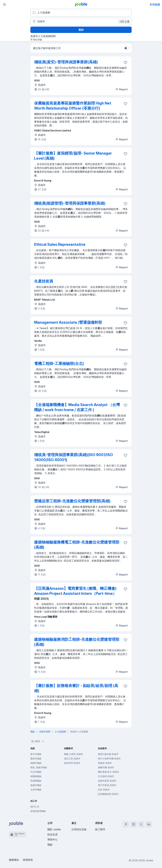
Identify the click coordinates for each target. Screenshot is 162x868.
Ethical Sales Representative (60, 244)
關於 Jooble (54, 829)
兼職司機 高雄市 (106, 767)
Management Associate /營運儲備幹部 (68, 322)
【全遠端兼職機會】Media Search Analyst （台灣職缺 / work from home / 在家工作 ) (77, 407)
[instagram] (134, 824)
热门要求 (38, 741)
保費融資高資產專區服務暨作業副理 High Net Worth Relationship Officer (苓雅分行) (73, 106)
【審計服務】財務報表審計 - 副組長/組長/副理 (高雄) (76, 688)
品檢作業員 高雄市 (107, 781)
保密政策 (28, 860)
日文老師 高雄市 (106, 776)
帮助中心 (53, 839)
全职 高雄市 (104, 790)
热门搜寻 (100, 829)
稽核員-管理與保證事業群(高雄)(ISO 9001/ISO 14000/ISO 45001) (73, 457)
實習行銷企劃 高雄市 (108, 754)
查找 (81, 30)
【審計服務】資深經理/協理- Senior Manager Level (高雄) (73, 156)
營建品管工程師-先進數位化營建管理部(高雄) (72, 501)
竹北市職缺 (36, 772)
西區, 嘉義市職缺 (39, 767)
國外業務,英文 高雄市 (108, 772)
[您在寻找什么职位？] (81, 13)
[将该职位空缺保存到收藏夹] (125, 63)
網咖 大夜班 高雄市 (74, 754)
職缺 (50, 845)
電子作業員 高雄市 (107, 785)
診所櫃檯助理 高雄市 (108, 794)
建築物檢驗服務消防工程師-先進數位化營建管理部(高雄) (77, 642)
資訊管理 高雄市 (72, 763)
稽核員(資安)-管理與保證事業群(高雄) (66, 62)
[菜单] (4, 4)
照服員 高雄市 (105, 763)
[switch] (127, 48)
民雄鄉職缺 (36, 781)
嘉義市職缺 (36, 785)
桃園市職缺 (36, 763)
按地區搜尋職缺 (38, 811)
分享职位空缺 (79, 829)
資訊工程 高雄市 (72, 758)
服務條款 (14, 860)
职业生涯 (53, 834)
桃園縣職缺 (36, 776)
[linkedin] (149, 824)
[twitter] (141, 824)
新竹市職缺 (36, 754)
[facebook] (126, 824)
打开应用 (155, 5)
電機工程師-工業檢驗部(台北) (59, 364)
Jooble (149, 860)
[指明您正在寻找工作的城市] (81, 22)
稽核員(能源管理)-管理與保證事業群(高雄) (70, 203)
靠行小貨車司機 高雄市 (109, 758)
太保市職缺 (36, 790)
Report (121, 89)
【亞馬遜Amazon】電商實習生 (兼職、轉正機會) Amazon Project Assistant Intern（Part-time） (75, 591)
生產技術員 (44, 281)
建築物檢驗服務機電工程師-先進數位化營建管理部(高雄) (77, 545)
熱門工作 (35, 807)
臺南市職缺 (36, 758)
